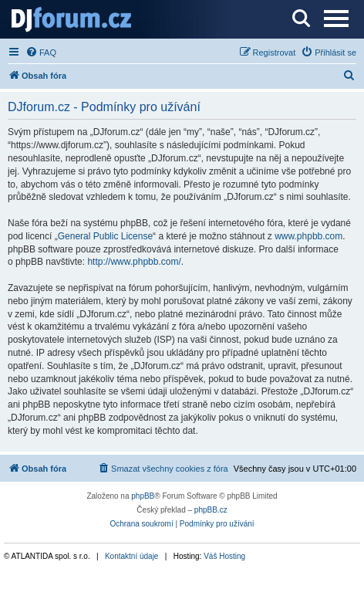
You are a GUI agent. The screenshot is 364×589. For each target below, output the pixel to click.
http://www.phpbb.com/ (134, 262)
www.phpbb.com (308, 236)
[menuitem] (41, 52)
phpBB (143, 496)
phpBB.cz (211, 510)
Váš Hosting (224, 556)
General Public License (105, 236)
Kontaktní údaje (132, 556)
